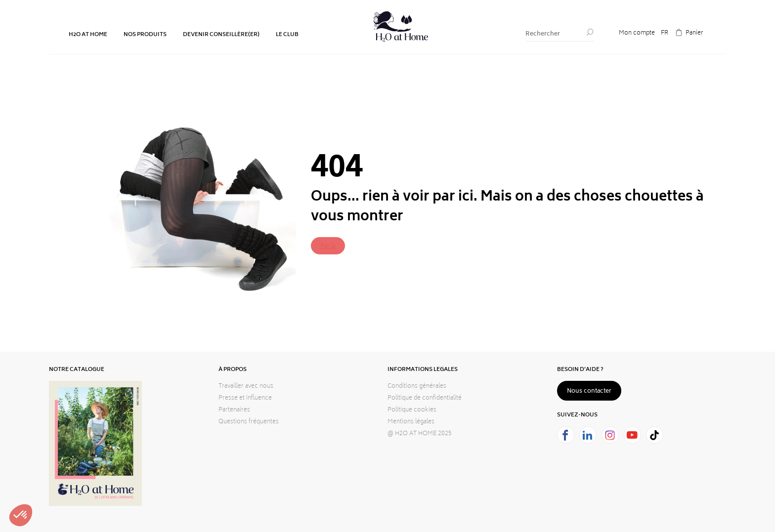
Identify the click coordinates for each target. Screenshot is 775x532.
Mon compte (637, 33)
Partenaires (234, 410)
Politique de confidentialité (425, 398)
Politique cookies (412, 410)
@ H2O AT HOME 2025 (420, 434)
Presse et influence (245, 398)
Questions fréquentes (249, 422)
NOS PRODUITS (145, 35)
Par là (328, 247)
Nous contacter (589, 391)
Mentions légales (411, 422)
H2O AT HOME (88, 35)
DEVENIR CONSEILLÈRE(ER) (221, 35)
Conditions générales (417, 387)
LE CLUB (287, 35)
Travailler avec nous (246, 387)
